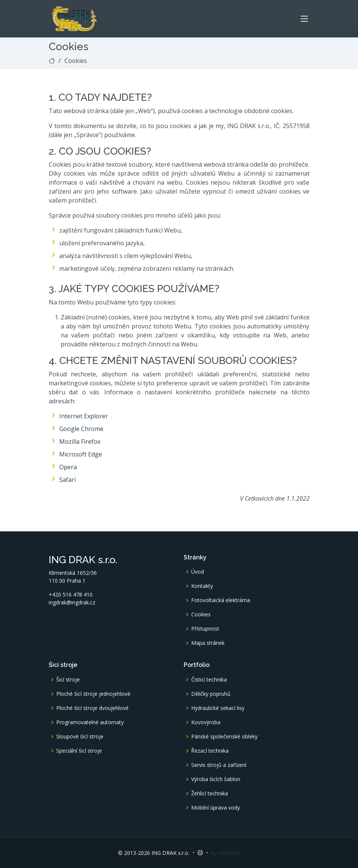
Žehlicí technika (210, 793)
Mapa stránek (208, 643)
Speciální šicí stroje (79, 751)
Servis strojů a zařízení (219, 765)
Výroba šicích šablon (216, 779)
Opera (68, 467)
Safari (67, 480)
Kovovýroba (206, 722)
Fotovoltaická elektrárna (221, 600)
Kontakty (202, 586)
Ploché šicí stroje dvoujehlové (92, 708)
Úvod (198, 572)
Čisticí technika (209, 680)
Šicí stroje (68, 680)
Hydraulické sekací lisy (218, 708)
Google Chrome (81, 429)
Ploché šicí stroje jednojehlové (93, 694)
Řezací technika (210, 751)
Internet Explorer (84, 416)
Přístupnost (205, 629)
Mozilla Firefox (80, 441)
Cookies (201, 614)
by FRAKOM (226, 853)
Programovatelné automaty (90, 722)
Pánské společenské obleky (224, 737)
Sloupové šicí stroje (80, 737)
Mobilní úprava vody (216, 808)
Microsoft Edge (81, 454)
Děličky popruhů (211, 694)
